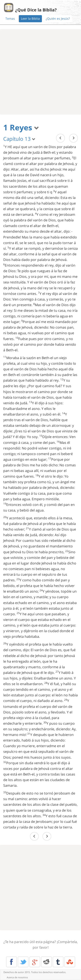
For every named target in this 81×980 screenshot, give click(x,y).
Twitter (23, 962)
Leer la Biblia (30, 18)
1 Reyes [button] (21, 127)
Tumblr (58, 962)
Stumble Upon (70, 962)
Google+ (35, 962)
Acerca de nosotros (17, 977)
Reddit (46, 962)
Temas (10, 18)
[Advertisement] (40, 72)
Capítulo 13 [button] (19, 139)
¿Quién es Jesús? (58, 18)
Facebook (11, 962)
